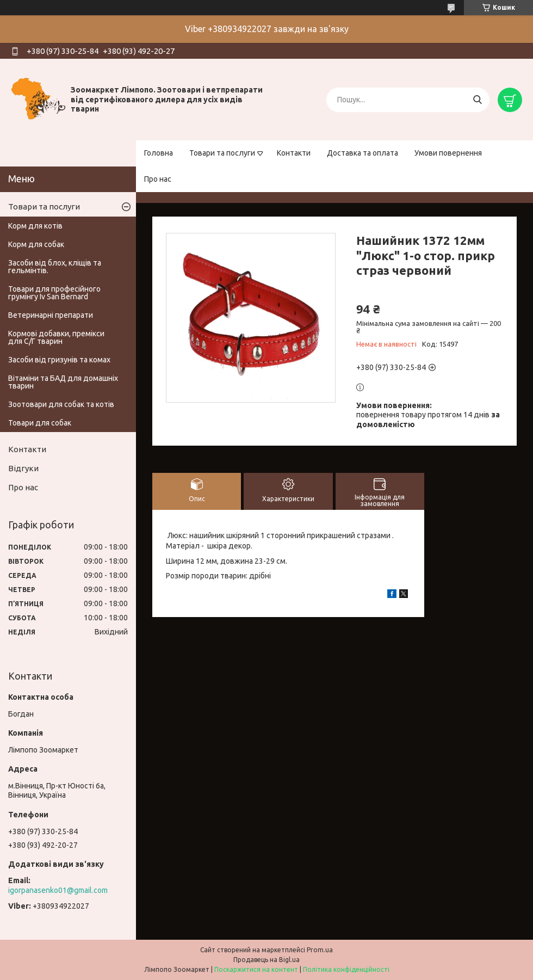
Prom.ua (320, 950)
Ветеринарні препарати (51, 315)
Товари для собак (40, 423)
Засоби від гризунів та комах (59, 360)
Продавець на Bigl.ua (266, 960)
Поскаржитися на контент (256, 969)
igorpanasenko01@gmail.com (58, 890)
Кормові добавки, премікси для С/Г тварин (56, 337)
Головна (159, 153)
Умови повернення (448, 153)
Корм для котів (35, 226)
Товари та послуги (222, 153)
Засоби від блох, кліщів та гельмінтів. (55, 267)
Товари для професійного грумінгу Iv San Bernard (54, 293)
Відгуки (23, 468)
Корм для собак (36, 244)
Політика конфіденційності (346, 969)
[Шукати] (477, 100)
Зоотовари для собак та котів (61, 404)
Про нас (158, 179)
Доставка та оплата (362, 153)
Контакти (294, 153)
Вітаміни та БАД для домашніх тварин (63, 382)
